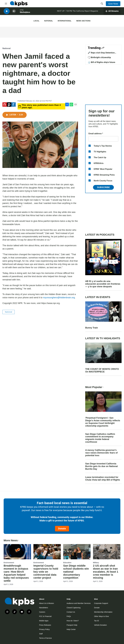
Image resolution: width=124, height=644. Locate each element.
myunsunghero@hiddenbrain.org (59, 298)
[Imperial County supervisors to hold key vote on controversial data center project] (47, 552)
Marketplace (25, 13)
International (64, 21)
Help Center (71, 629)
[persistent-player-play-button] (7, 12)
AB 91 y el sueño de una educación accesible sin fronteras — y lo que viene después (103, 284)
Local (36, 21)
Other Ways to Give (101, 616)
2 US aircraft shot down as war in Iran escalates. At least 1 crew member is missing (106, 572)
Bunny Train (92, 328)
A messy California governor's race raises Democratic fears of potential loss (101, 453)
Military (96, 563)
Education (67, 563)
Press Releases (45, 625)
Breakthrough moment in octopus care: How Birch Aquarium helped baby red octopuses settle (16, 573)
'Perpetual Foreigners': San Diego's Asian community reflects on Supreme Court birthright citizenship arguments (103, 422)
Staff (41, 634)
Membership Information (103, 612)
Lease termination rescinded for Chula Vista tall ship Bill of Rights (103, 479)
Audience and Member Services (79, 603)
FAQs (69, 616)
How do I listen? (73, 621)
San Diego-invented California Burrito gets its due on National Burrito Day (101, 466)
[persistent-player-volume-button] (14, 12)
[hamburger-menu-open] (6, 4)
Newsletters (44, 608)
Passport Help (72, 625)
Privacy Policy (44, 629)
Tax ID (97, 621)
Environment (9, 563)
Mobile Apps (44, 621)
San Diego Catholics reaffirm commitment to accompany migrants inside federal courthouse (100, 438)
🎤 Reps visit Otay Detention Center (101, 54)
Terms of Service (45, 638)
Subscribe (103, 187)
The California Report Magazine (85, 12)
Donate (62, 529)
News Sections (83, 21)
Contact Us (71, 612)
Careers (42, 612)
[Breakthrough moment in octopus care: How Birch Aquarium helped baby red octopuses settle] (17, 552)
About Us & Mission (46, 603)
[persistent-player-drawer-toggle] (112, 12)
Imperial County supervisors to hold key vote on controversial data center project (46, 572)
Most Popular (95, 387)
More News (12, 540)
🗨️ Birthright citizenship (99, 57)
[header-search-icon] (102, 4)
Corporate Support (101, 603)
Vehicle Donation (100, 625)
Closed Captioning (74, 608)
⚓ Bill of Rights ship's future (101, 62)
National (48, 21)
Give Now (113, 4)
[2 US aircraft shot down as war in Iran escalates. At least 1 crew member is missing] (107, 552)
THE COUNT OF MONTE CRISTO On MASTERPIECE (102, 370)
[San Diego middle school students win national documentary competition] (77, 552)
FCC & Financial (45, 616)
